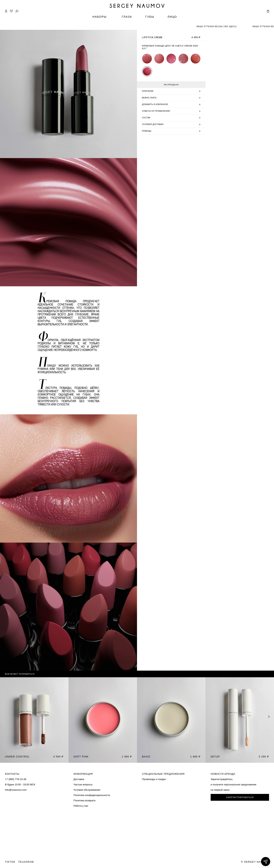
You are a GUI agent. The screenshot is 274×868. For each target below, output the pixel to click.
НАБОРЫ (100, 17)
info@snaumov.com (16, 790)
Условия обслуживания (87, 790)
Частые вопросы (83, 785)
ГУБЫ (150, 17)
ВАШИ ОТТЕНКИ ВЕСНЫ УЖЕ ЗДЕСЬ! (222, 27)
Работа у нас (81, 806)
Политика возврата (84, 800)
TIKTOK (10, 862)
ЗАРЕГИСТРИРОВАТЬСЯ (240, 797)
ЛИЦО (172, 17)
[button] (269, 717)
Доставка (79, 779)
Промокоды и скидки (154, 779)
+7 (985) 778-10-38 (16, 779)
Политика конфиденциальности (92, 795)
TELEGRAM (26, 862)
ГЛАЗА (127, 17)
